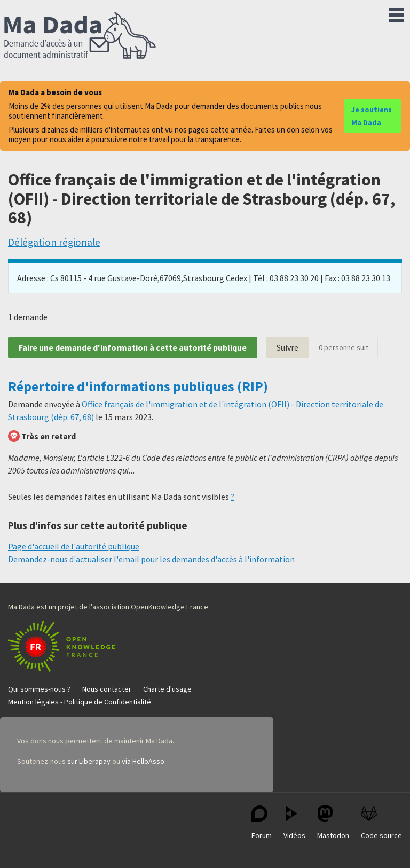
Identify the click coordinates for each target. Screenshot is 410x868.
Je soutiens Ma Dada (372, 116)
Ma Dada (80, 36)
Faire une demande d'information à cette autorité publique (133, 347)
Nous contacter (107, 689)
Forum (262, 823)
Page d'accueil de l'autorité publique (74, 546)
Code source (381, 823)
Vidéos (294, 823)
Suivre (287, 347)
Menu (396, 13)
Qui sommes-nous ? (39, 689)
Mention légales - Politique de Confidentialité (80, 702)
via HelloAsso (143, 761)
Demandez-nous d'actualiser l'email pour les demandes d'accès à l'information (151, 559)
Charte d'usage (167, 689)
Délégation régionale (54, 242)
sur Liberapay (89, 761)
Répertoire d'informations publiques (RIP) (138, 386)
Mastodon (333, 823)
